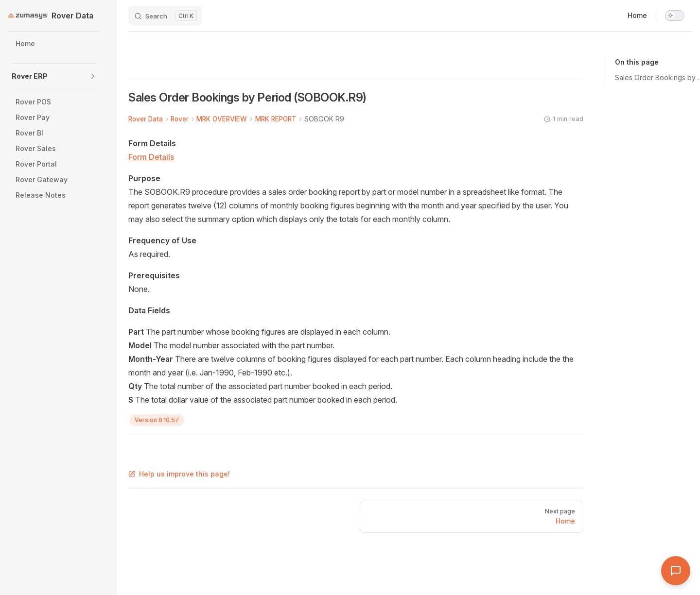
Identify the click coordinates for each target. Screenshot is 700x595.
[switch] (675, 16)
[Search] (165, 16)
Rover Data (146, 119)
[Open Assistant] (676, 571)
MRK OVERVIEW (222, 119)
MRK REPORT (276, 119)
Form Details (151, 157)
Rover (180, 119)
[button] (93, 76)
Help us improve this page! (179, 474)
